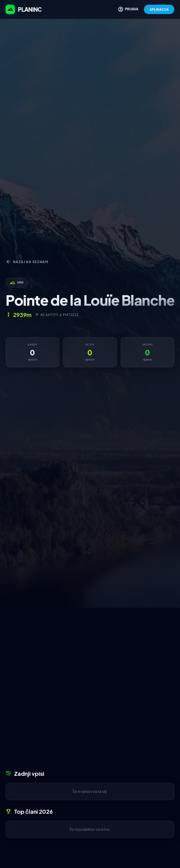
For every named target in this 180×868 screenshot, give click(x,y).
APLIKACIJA (159, 9)
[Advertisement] (90, 643)
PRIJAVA (128, 9)
